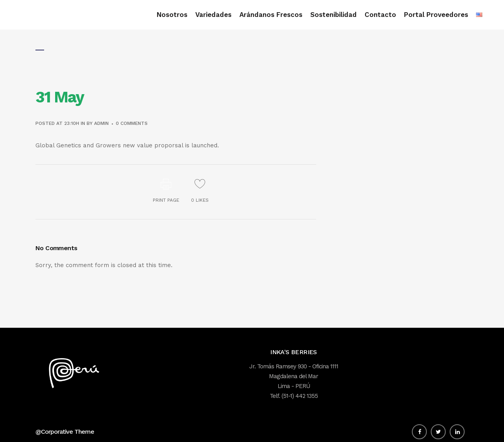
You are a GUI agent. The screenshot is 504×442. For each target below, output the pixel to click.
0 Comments (132, 123)
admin (101, 123)
